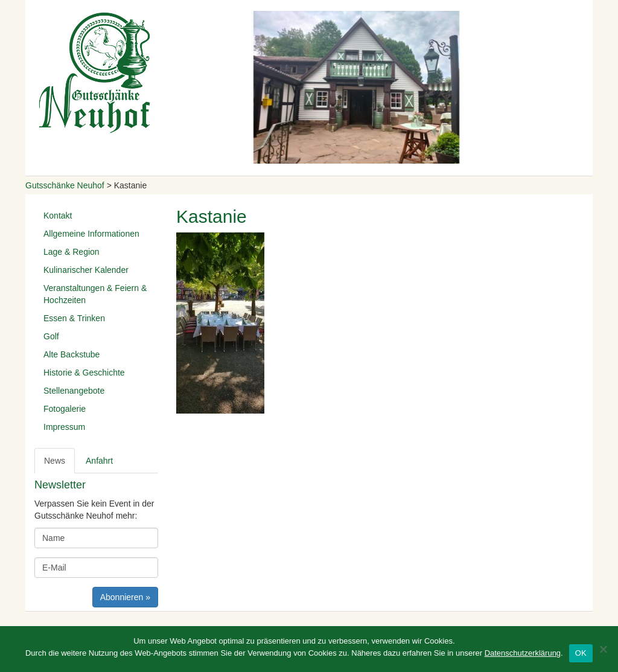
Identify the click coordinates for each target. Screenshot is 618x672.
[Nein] (603, 649)
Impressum (64, 427)
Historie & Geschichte (84, 373)
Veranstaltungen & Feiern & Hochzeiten (95, 294)
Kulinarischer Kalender (86, 270)
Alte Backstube (72, 354)
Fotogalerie (65, 409)
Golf (51, 336)
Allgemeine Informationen (91, 234)
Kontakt (58, 216)
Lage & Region (72, 252)
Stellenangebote (74, 391)
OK (581, 653)
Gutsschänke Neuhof (65, 185)
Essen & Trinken (74, 318)
